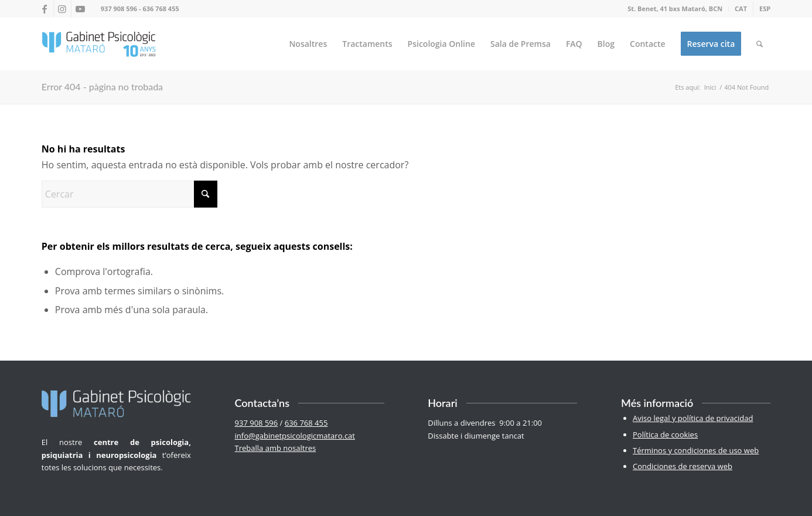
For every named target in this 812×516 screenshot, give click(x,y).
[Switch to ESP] (765, 9)
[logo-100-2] (99, 44)
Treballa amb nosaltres (276, 448)
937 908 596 (119, 9)
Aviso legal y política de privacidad (693, 418)
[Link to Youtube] (80, 9)
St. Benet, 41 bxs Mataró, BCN (675, 9)
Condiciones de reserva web (683, 466)
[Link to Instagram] (62, 9)
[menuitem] (675, 9)
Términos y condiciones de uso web (696, 450)
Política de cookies (665, 434)
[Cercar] (760, 44)
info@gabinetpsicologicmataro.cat (295, 436)
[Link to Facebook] (45, 9)
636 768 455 (161, 9)
